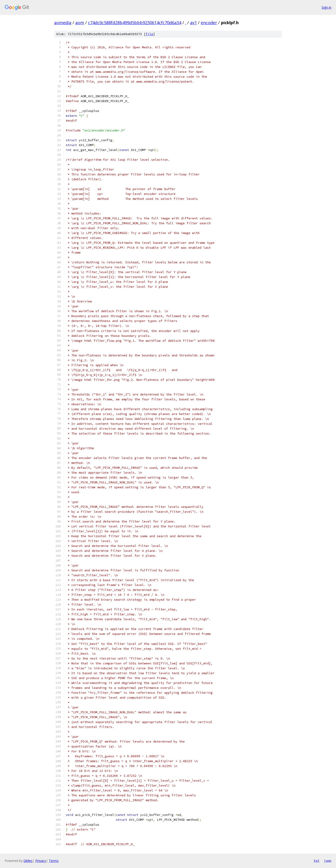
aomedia (63, 23)
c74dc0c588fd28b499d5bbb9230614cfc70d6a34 (135, 23)
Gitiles (28, 861)
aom (80, 23)
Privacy (41, 861)
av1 (193, 23)
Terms (54, 861)
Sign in (326, 7)
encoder (209, 23)
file (149, 34)
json (328, 861)
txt (316, 861)
